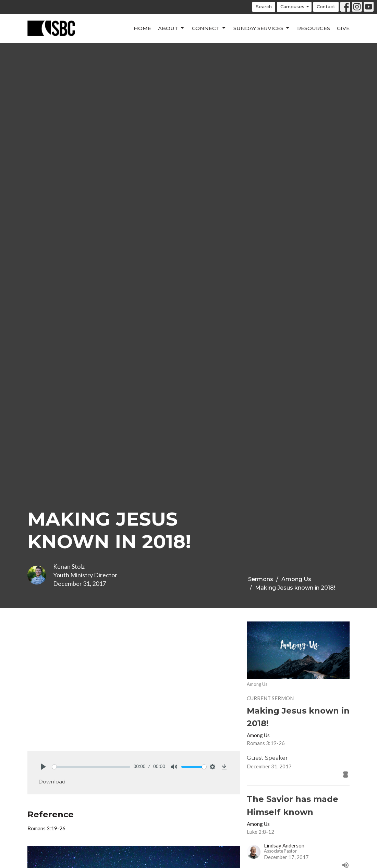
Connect (209, 28)
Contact (326, 7)
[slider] (91, 767)
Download (52, 782)
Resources (314, 28)
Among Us (296, 579)
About (172, 28)
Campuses (295, 7)
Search (264, 7)
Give (343, 28)
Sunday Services (262, 28)
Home (142, 28)
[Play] (43, 767)
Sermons (261, 579)
